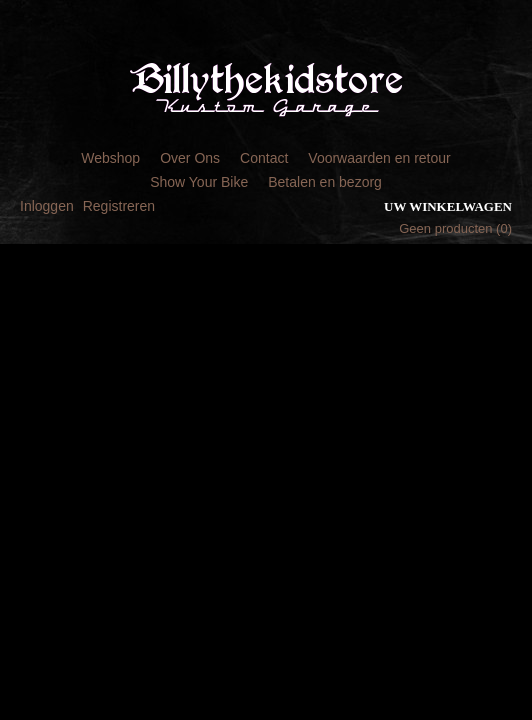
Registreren (119, 206)
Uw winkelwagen (448, 206)
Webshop (110, 158)
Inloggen (47, 206)
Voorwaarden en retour (379, 158)
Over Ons (190, 158)
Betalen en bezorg (325, 182)
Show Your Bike (199, 182)
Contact (264, 158)
